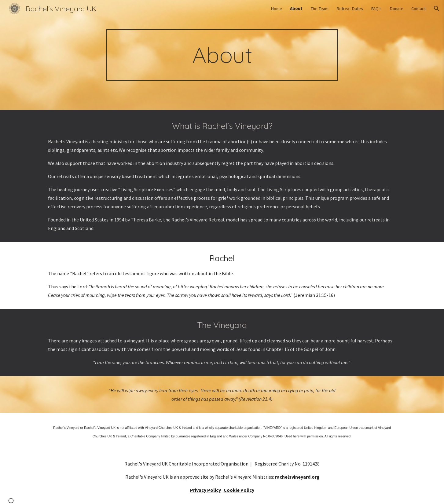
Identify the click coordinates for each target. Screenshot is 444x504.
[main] (222, 55)
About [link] (296, 9)
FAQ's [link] (376, 9)
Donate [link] (396, 9)
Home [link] (276, 9)
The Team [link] (319, 9)
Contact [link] (418, 9)
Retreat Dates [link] (350, 9)
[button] (437, 9)
